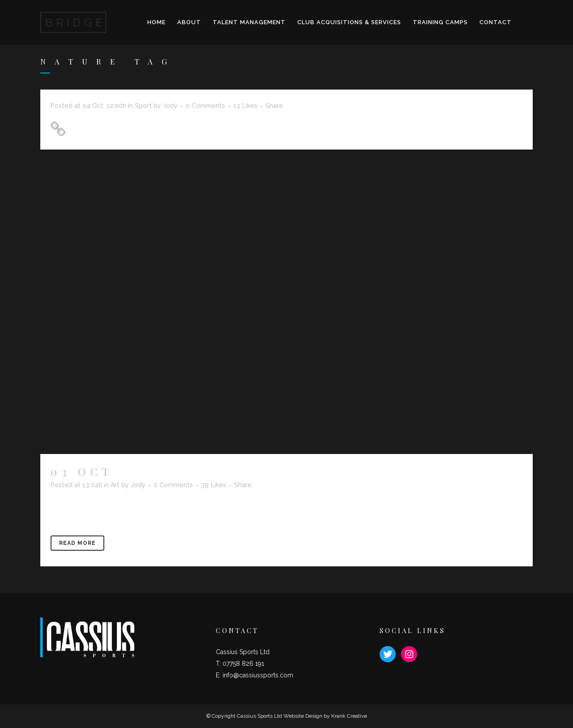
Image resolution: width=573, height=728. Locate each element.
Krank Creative (349, 716)
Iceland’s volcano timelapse (264, 471)
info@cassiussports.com (258, 675)
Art (115, 485)
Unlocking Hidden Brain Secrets (148, 126)
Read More (77, 543)
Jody (170, 106)
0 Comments (205, 106)
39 (214, 485)
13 (245, 106)
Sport (143, 106)
